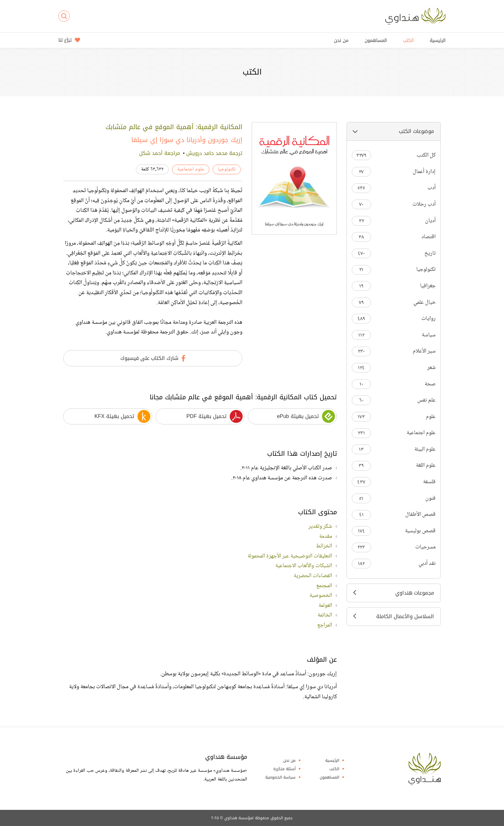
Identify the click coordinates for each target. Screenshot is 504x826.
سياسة (394, 335)
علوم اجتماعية (394, 433)
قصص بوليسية (394, 531)
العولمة (325, 606)
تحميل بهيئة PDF (215, 416)
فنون (394, 499)
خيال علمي (394, 303)
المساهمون (376, 41)
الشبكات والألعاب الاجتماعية (304, 566)
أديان (394, 221)
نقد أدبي (394, 564)
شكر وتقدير (320, 526)
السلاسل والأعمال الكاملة (394, 616)
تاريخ (394, 254)
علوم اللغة (394, 466)
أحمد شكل (151, 153)
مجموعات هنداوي (394, 593)
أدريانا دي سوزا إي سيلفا (167, 140)
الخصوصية (321, 596)
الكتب (408, 41)
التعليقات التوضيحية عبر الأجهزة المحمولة (290, 556)
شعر (394, 368)
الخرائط (324, 546)
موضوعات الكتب (394, 131)
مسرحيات (394, 547)
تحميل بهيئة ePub (306, 416)
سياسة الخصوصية (280, 777)
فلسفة (394, 482)
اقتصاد (394, 237)
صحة (394, 384)
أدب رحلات (394, 204)
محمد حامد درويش (207, 153)
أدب (394, 188)
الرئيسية (438, 41)
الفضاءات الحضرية (313, 576)
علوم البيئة (394, 449)
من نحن (341, 41)
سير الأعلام (394, 351)
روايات (394, 319)
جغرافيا (394, 286)
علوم (394, 417)
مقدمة (326, 536)
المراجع (325, 625)
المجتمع (324, 586)
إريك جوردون (225, 140)
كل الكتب (394, 155)
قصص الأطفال (394, 515)
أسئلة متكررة (284, 769)
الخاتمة (325, 615)
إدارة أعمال (394, 172)
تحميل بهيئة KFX (122, 416)
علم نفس (394, 400)
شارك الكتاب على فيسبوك (153, 358)
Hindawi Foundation (425, 769)
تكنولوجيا (394, 270)
